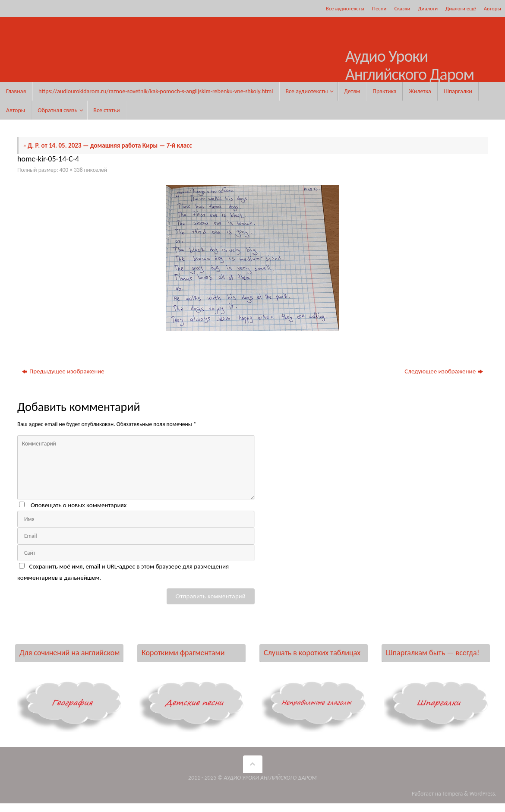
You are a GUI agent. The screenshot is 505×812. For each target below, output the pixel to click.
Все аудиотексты (345, 8)
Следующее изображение (444, 371)
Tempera (453, 794)
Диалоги (428, 8)
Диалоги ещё (461, 8)
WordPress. (483, 794)
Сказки (402, 8)
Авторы (492, 8)
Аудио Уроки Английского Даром (410, 66)
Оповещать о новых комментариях (79, 505)
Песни (379, 8)
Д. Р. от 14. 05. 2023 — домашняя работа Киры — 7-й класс (107, 145)
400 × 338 (71, 170)
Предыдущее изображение (63, 371)
